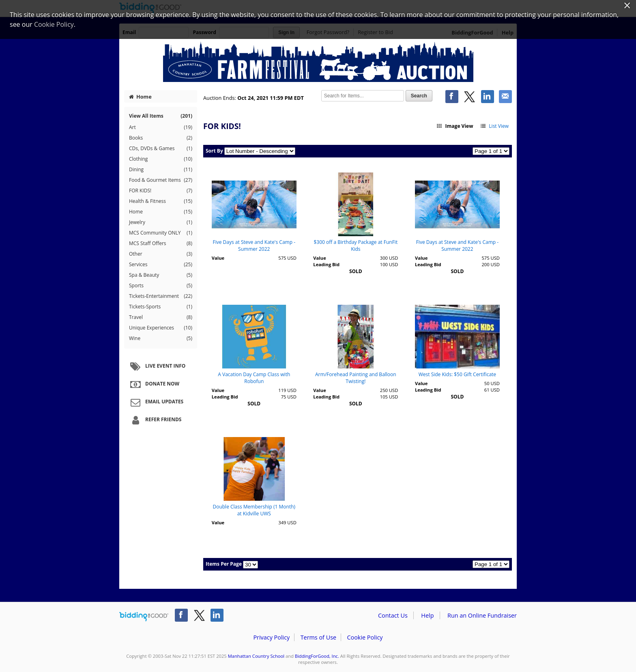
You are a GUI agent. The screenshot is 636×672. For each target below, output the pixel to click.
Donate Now (154, 384)
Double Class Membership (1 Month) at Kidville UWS (254, 510)
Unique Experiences (161, 328)
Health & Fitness (161, 201)
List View (494, 126)
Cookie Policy (365, 637)
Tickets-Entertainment (161, 296)
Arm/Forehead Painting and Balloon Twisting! (356, 378)
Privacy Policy (271, 637)
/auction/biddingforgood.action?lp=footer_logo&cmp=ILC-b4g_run (144, 617)
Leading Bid (326, 264)
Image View (455, 126)
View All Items (161, 116)
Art (161, 127)
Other (161, 254)
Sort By (214, 151)
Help (427, 615)
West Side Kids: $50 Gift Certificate (457, 374)
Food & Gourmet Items (161, 180)
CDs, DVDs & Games (161, 149)
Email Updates (156, 402)
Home (140, 97)
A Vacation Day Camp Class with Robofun (254, 378)
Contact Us (393, 615)
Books (161, 138)
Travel (161, 317)
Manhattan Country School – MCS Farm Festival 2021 (318, 62)
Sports (161, 286)
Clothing (161, 159)
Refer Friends (155, 420)
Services (161, 265)
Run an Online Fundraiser (482, 615)
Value (218, 258)
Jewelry (161, 222)
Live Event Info (157, 366)
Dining (161, 170)
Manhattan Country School (256, 656)
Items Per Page (224, 564)
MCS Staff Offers (161, 243)
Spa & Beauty (161, 275)
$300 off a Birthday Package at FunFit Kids (356, 246)
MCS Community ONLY (161, 233)
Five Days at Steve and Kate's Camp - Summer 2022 (254, 246)
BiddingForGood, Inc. (317, 656)
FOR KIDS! (161, 191)
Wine (161, 338)
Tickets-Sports (161, 307)
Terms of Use (318, 637)
